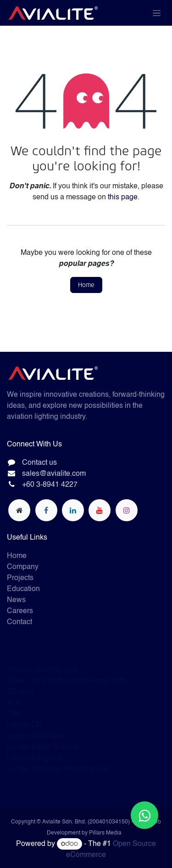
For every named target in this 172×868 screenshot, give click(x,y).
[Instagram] (127, 510)
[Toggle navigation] (157, 13)
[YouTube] (100, 510)
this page (123, 197)
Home (86, 285)
